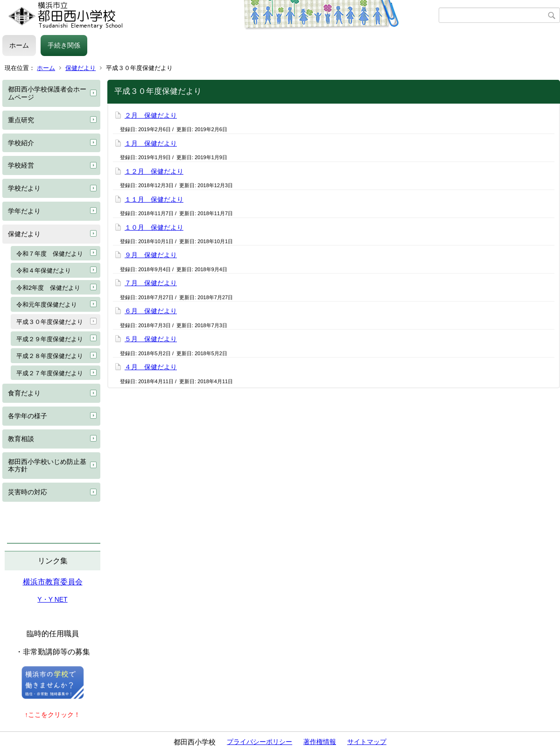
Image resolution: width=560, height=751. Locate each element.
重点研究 (21, 120)
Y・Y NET (52, 599)
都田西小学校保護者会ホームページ (47, 93)
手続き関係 (64, 45)
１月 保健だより (151, 143)
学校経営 (21, 165)
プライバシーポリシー (259, 742)
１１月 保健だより (154, 199)
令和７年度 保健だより (50, 254)
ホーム (19, 45)
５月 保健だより (151, 339)
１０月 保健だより (154, 227)
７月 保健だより (151, 283)
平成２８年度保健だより (50, 356)
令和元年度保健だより (47, 305)
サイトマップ (367, 742)
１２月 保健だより (154, 171)
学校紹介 (21, 143)
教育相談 (21, 439)
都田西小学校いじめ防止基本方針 (47, 466)
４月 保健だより (151, 367)
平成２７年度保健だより (50, 373)
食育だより (24, 393)
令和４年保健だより (44, 270)
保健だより (80, 68)
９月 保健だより (151, 255)
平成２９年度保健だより (50, 339)
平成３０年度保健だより (50, 322)
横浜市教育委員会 (53, 582)
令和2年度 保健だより (48, 288)
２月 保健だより (151, 115)
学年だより (24, 211)
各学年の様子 (28, 416)
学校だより (24, 188)
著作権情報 (320, 742)
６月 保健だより (151, 311)
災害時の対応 (28, 492)
